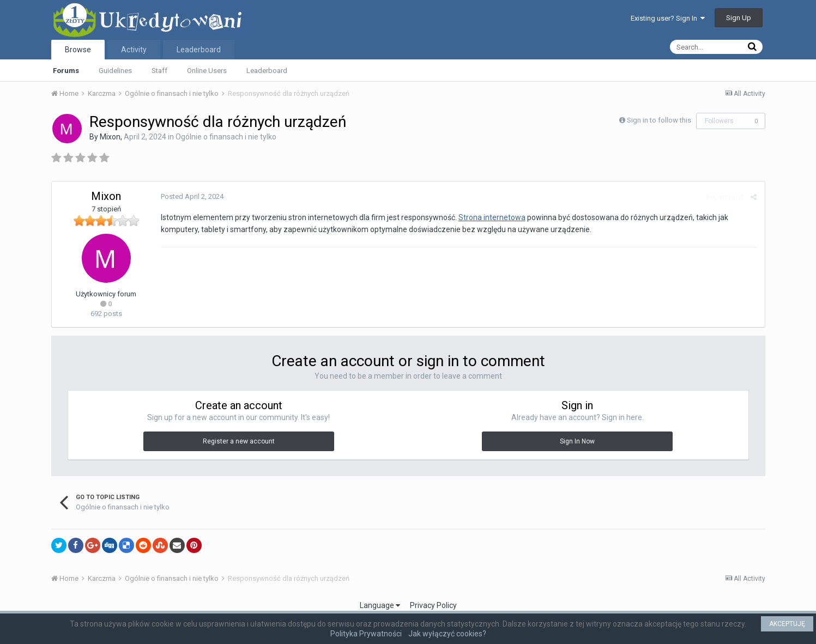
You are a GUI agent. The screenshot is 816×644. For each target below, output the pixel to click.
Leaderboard (267, 71)
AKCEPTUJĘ (787, 624)
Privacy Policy (433, 605)
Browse (78, 50)
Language (380, 605)
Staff (159, 71)
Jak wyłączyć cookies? (447, 634)
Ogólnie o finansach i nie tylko (226, 137)
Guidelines (115, 71)
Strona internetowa (492, 217)
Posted (192, 196)
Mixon (110, 137)
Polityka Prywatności (366, 634)
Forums (66, 71)
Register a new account (239, 441)
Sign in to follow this (659, 120)
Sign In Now (577, 441)
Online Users (207, 71)
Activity (134, 50)
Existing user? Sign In (668, 18)
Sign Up (739, 18)
